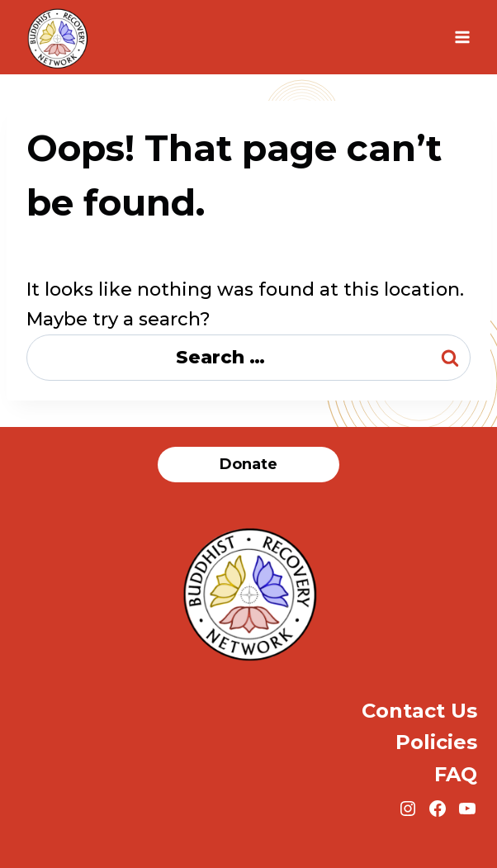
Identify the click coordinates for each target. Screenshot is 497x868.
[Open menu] (462, 37)
